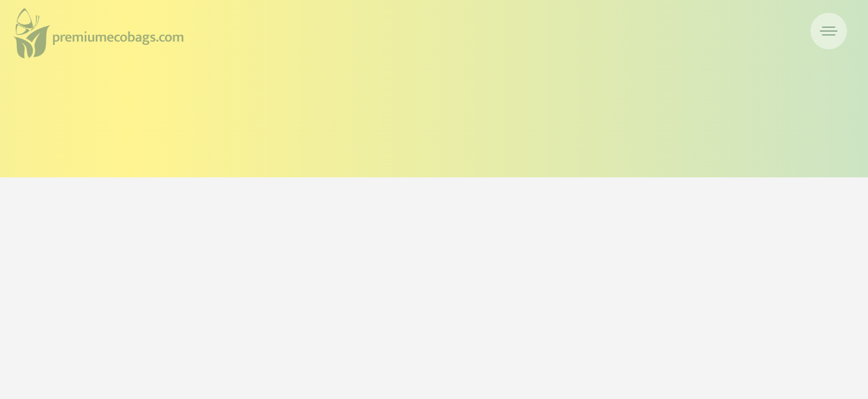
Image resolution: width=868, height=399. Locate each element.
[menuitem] (829, 31)
